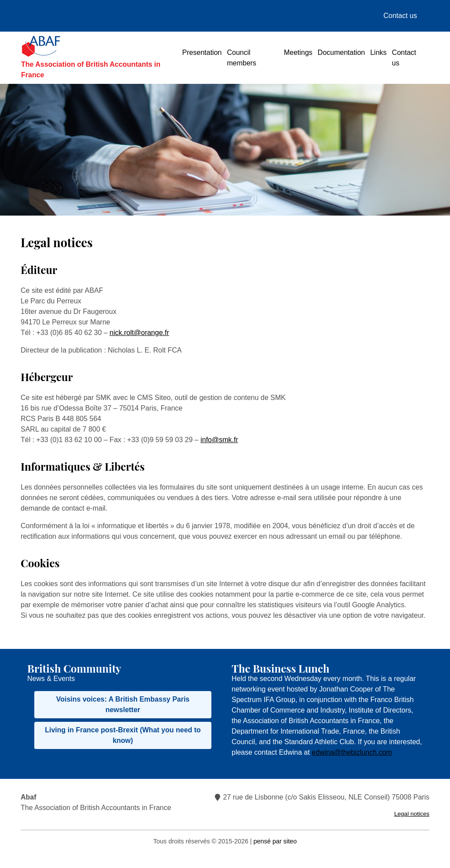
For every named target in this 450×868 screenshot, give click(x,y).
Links (378, 52)
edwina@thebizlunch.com (352, 752)
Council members (241, 58)
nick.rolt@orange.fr (139, 333)
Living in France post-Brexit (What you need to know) (123, 735)
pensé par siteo (275, 841)
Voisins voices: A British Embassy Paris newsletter (123, 704)
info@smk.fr (219, 440)
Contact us (400, 16)
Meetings (298, 52)
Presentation (202, 52)
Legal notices (412, 814)
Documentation (341, 52)
